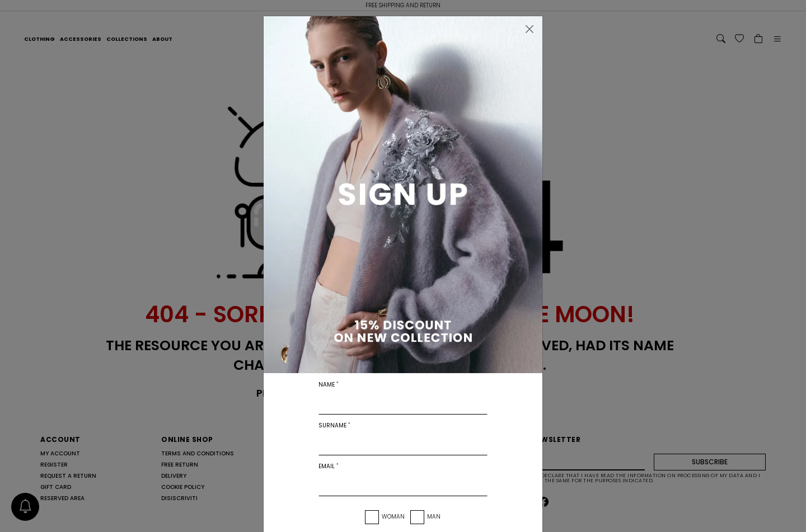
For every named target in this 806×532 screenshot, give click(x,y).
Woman (393, 517)
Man (434, 517)
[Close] (529, 29)
